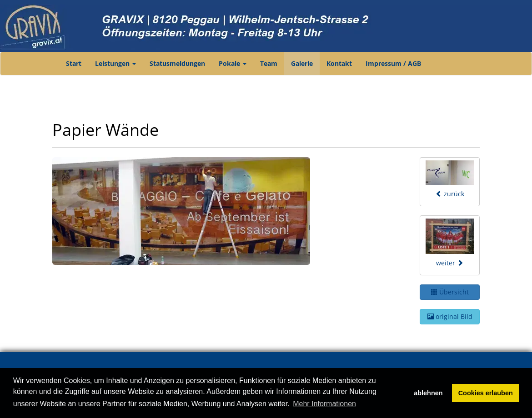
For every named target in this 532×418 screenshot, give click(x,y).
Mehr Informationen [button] (324, 404)
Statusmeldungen (177, 63)
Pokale (233, 63)
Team (269, 63)
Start (74, 63)
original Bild (450, 316)
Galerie (302, 63)
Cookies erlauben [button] (486, 393)
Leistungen (115, 63)
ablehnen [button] (428, 393)
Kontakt (339, 63)
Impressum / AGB (393, 63)
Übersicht (450, 292)
